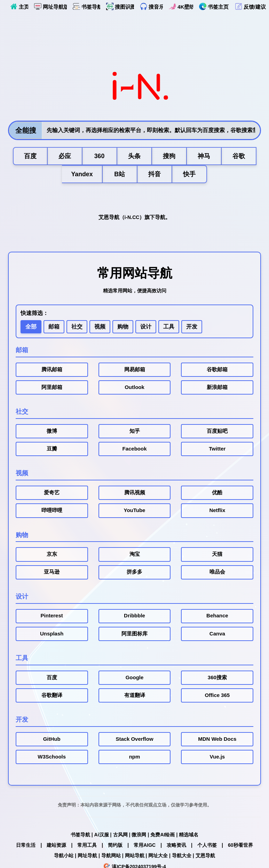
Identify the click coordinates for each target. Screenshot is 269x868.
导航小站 (64, 857)
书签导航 (87, 6)
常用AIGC (145, 847)
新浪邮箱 (217, 388)
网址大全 (158, 857)
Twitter (217, 450)
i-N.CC (132, 218)
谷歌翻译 (52, 697)
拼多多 (134, 573)
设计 (146, 327)
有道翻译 (135, 697)
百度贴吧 (217, 432)
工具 (169, 327)
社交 (77, 327)
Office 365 (217, 697)
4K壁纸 (181, 6)
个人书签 (207, 847)
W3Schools (52, 759)
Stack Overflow (134, 741)
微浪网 (139, 836)
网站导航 (135, 857)
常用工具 (87, 847)
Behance (217, 617)
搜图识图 (120, 6)
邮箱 (54, 327)
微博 (52, 432)
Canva (217, 635)
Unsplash (52, 635)
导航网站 (111, 857)
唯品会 (217, 573)
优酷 (217, 494)
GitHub (52, 741)
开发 (192, 327)
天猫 (217, 555)
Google (135, 679)
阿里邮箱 (52, 388)
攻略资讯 (176, 847)
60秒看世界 (240, 847)
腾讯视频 (135, 494)
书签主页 (214, 6)
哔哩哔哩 (52, 511)
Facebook (134, 450)
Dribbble (134, 617)
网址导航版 (50, 6)
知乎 (135, 432)
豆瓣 (52, 450)
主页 (19, 6)
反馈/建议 (250, 6)
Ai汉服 (102, 836)
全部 (31, 327)
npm (135, 759)
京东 (52, 555)
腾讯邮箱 (52, 370)
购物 (123, 327)
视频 (100, 327)
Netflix (217, 511)
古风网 (120, 836)
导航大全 (182, 857)
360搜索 (217, 679)
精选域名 (189, 836)
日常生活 (26, 847)
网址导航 (87, 857)
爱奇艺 (52, 494)
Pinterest (52, 617)
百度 (52, 679)
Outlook (134, 388)
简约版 (115, 847)
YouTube (135, 511)
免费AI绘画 (163, 836)
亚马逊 (52, 573)
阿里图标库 (134, 635)
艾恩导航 (205, 857)
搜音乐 (151, 6)
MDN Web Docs (217, 741)
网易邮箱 (135, 370)
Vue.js (217, 759)
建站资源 (56, 847)
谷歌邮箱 (217, 370)
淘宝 (135, 555)
